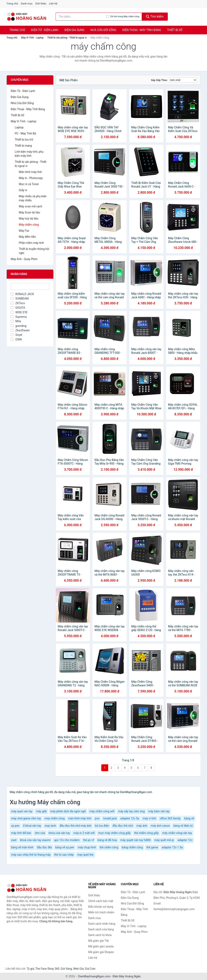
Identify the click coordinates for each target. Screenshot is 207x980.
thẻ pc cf (89, 840)
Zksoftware (20, 330)
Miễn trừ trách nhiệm (101, 912)
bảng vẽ (189, 818)
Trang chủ (12, 4)
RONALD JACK (22, 294)
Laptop (19, 127)
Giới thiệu (41, 4)
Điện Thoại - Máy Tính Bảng (142, 30)
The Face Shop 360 (47, 969)
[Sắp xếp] (183, 80)
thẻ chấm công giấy (146, 833)
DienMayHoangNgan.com (94, 976)
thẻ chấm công (109, 847)
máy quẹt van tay (22, 811)
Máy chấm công (29, 225)
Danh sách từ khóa (100, 935)
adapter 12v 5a (130, 818)
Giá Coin (90, 969)
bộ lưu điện (102, 826)
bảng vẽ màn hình (22, 847)
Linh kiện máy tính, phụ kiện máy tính (29, 154)
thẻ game (152, 847)
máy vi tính (149, 818)
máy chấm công (54, 818)
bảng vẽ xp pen (65, 847)
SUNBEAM (20, 299)
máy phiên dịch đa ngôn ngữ (68, 811)
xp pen (15, 826)
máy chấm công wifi (102, 811)
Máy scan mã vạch (31, 206)
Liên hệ (53, 4)
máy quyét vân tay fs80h (136, 840)
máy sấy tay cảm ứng (131, 811)
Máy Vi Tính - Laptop (32, 38)
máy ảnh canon (160, 826)
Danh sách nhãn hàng (102, 924)
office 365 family (170, 818)
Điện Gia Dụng (74, 30)
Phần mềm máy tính (31, 243)
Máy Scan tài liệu (29, 212)
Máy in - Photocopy (31, 178)
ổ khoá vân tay (32, 826)
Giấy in (23, 190)
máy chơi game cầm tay (26, 818)
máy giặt (41, 811)
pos (97, 818)
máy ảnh (142, 826)
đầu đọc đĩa (44, 847)
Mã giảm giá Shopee (101, 952)
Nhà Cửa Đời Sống (103, 30)
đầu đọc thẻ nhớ (123, 826)
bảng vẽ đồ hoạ (107, 840)
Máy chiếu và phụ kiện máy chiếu (33, 198)
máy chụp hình (87, 847)
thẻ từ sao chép (64, 855)
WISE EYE (19, 312)
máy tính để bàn (21, 833)
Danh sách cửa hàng (101, 929)
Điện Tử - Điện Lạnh (45, 30)
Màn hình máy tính (30, 172)
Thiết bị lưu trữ (24, 140)
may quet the (85, 855)
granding (19, 326)
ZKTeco (18, 303)
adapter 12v (185, 840)
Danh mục (27, 4)
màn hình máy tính (80, 818)
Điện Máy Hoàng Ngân (127, 976)
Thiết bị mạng (23, 146)
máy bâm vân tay (159, 811)
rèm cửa (40, 833)
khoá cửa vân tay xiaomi (35, 840)
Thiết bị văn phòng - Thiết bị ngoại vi (67, 38)
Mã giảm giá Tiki (98, 941)
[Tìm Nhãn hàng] (30, 286)
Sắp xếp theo (159, 80)
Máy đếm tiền (27, 237)
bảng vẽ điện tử (183, 826)
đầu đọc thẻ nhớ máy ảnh (76, 826)
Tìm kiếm (155, 17)
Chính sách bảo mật (101, 901)
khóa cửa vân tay (59, 833)
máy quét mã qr (164, 840)
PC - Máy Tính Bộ (25, 133)
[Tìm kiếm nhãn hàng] (81, 17)
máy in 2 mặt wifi (84, 833)
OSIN (16, 339)
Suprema (19, 317)
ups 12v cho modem (67, 840)
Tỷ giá (30, 969)
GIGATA (18, 308)
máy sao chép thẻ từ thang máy (31, 855)
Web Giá (78, 969)
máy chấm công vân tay (177, 833)
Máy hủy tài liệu (29, 219)
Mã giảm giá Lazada (101, 946)
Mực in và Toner (29, 184)
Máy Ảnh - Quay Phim (24, 259)
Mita (16, 321)
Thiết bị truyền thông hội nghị (34, 251)
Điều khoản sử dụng (101, 907)
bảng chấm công (132, 847)
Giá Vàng (66, 969)
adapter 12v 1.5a (172, 847)
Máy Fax (24, 231)
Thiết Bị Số (175, 30)
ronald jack (110, 818)
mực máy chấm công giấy (114, 833)
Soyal (16, 335)
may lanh (50, 826)
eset (14, 840)
